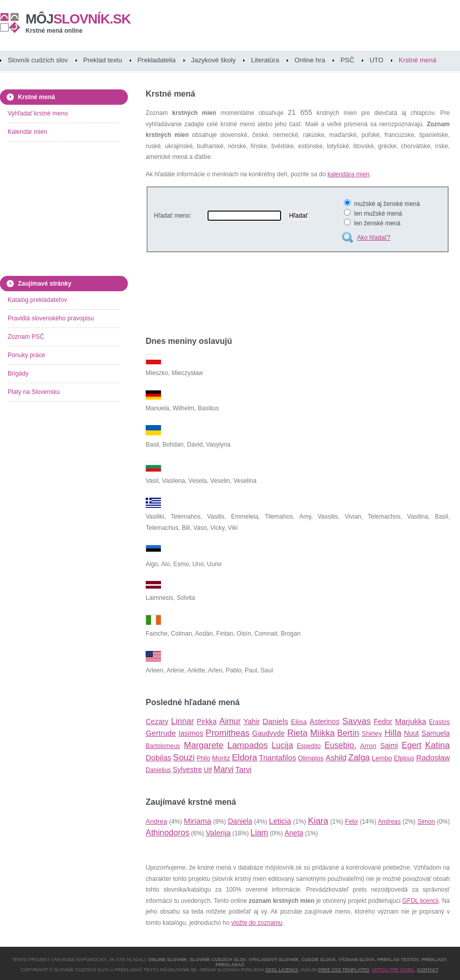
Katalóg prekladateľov (37, 300)
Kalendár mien (27, 132)
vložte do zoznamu (257, 923)
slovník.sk (78, 19)
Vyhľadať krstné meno (38, 113)
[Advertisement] (265, 296)
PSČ (347, 60)
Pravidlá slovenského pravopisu (51, 318)
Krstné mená (418, 60)
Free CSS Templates (343, 970)
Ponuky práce (26, 355)
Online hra (310, 60)
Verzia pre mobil (393, 970)
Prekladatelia (157, 60)
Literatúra (265, 60)
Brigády (18, 374)
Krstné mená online (54, 31)
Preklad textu (103, 60)
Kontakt (428, 970)
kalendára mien (349, 174)
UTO (376, 60)
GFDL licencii (420, 901)
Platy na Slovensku (34, 392)
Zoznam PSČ (26, 337)
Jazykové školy (213, 60)
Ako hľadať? (373, 238)
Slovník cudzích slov (38, 60)
